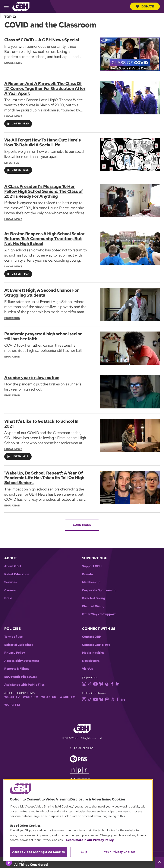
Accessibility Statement (22, 658)
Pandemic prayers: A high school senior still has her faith (43, 334)
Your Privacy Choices (120, 852)
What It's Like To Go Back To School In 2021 (41, 422)
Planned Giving (93, 603)
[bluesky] (102, 681)
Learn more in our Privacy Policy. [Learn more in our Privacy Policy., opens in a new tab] (90, 840)
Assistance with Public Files (24, 682)
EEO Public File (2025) (21, 674)
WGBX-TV (30, 694)
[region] (78, 820)
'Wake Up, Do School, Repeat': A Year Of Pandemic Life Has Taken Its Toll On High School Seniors (44, 475)
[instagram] (85, 681)
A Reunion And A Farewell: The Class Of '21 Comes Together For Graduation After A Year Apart (45, 88)
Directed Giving (94, 595)
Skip (84, 852)
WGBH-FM (68, 694)
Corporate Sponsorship (99, 587)
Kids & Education (17, 571)
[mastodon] (108, 696)
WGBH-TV (12, 694)
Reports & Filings (17, 666)
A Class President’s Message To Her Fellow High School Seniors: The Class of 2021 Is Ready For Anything (44, 190)
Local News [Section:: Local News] (13, 63)
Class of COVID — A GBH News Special (42, 40)
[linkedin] (119, 681)
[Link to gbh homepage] (21, 6)
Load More (82, 522)
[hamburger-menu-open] (8, 6)
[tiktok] (91, 681)
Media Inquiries (93, 650)
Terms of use (13, 634)
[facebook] (113, 681)
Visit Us (87, 666)
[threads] (108, 681)
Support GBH (92, 563)
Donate (145, 6)
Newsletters (91, 658)
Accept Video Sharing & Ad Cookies (39, 852)
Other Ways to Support (99, 611)
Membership (91, 579)
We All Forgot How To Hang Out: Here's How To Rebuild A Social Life (42, 142)
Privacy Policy (15, 650)
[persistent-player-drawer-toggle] (160, 863)
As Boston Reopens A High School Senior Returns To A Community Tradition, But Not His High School (44, 237)
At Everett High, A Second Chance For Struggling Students (42, 291)
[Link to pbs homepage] (78, 756)
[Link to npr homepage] (79, 767)
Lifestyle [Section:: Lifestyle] (12, 162)
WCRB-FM (12, 702)
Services (10, 579)
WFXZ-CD (49, 694)
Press (8, 595)
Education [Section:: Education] (12, 316)
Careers (10, 587)
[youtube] (96, 681)
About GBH (13, 563)
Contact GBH (92, 634)
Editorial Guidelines (19, 642)
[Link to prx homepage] (80, 778)
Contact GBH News (96, 642)
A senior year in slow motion (32, 376)
